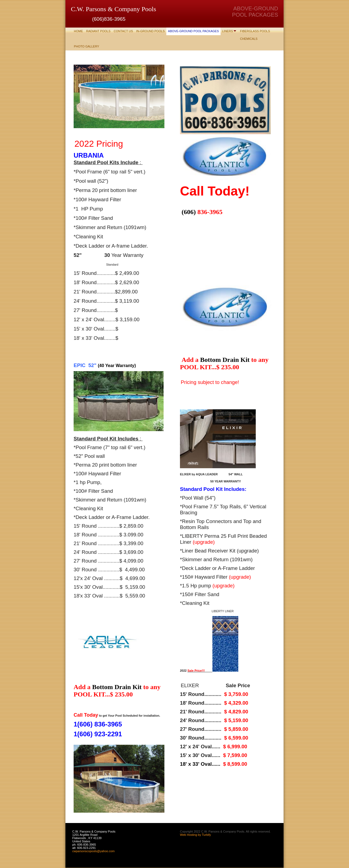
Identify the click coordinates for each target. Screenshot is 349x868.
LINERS (228, 31)
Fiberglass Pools (255, 31)
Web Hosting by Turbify (195, 835)
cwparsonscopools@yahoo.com (93, 851)
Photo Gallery (87, 46)
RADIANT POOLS (98, 31)
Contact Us (123, 31)
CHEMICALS (249, 39)
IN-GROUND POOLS (151, 31)
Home (78, 31)
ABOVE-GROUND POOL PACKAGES (193, 31)
